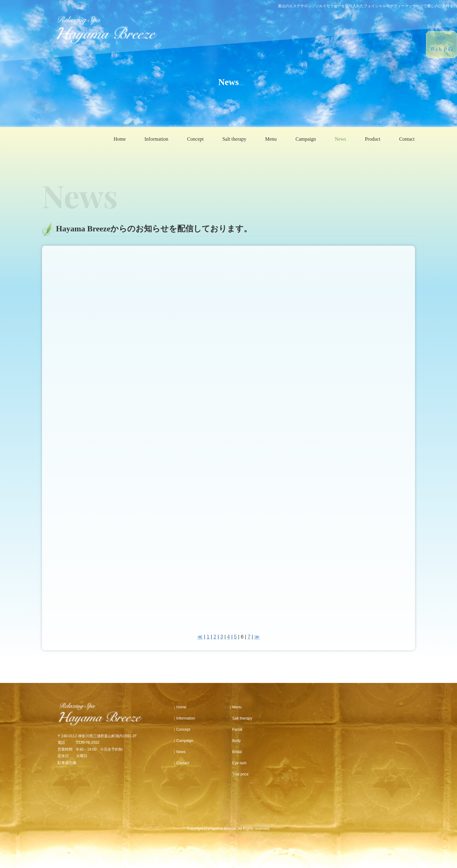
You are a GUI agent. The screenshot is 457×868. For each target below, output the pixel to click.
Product (373, 139)
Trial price (238, 774)
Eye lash (238, 763)
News (340, 139)
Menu (271, 139)
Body (235, 741)
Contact (407, 139)
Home (120, 139)
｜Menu (235, 707)
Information (156, 139)
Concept (195, 139)
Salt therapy (234, 139)
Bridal (235, 752)
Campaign (306, 139)
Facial (235, 729)
